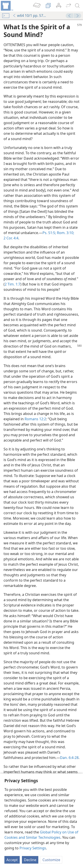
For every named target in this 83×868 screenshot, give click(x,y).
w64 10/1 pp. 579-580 (30, 16)
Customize (51, 860)
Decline (30, 860)
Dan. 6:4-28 (69, 758)
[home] (7, 6)
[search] (77, 6)
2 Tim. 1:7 (13, 284)
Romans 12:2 (35, 419)
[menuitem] (7, 6)
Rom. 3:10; (65, 233)
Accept (12, 860)
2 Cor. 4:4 (11, 238)
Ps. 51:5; (49, 233)
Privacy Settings (33, 848)
